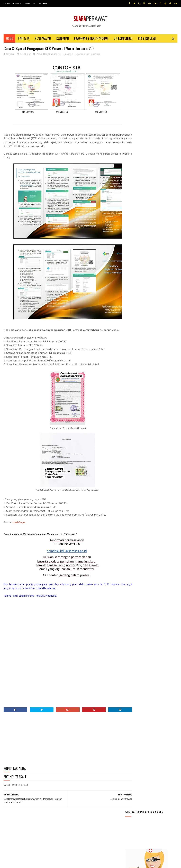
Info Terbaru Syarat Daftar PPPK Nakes (148, 158)
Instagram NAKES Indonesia (141, 209)
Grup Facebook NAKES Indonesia (144, 205)
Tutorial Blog (21, 864)
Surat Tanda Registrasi (89, 55)
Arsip (39, 55)
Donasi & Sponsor (40, 3)
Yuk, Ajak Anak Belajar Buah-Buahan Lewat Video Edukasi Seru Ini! (146, 832)
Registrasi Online (52, 55)
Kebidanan (63, 39)
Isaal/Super (20, 523)
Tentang (7, 3)
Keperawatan (43, 39)
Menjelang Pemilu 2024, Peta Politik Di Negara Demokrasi (148, 839)
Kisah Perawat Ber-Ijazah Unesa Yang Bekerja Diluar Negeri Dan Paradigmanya (149, 150)
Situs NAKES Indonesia (138, 213)
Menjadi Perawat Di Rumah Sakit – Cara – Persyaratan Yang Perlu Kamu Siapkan (149, 167)
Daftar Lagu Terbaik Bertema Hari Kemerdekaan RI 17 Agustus (149, 825)
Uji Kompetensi (123, 39)
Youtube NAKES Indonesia (140, 201)
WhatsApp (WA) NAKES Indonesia (143, 197)
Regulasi (66, 55)
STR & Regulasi (147, 39)
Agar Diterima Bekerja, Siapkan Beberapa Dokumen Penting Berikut (146, 852)
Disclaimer (17, 3)
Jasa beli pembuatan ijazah (39, 864)
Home (9, 39)
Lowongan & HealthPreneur (91, 39)
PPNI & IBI (24, 39)
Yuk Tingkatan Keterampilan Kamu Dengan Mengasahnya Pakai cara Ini (146, 846)
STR (74, 55)
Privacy (27, 3)
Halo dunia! (132, 175)
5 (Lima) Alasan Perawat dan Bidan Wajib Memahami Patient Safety (149, 140)
